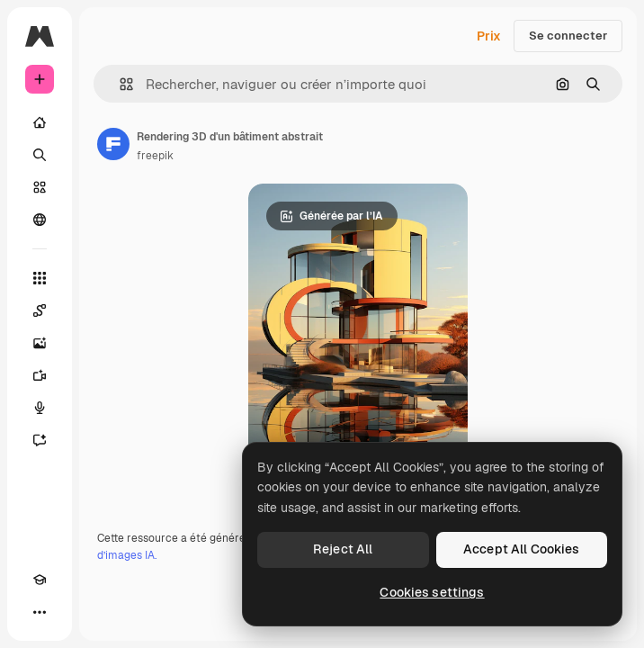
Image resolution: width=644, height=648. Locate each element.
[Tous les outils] (40, 278)
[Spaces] (40, 310)
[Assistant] (40, 440)
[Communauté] (40, 220)
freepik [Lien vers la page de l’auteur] (155, 156)
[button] (119, 84)
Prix (489, 36)
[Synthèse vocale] (40, 408)
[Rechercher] (40, 155)
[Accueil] (40, 122)
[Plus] (40, 612)
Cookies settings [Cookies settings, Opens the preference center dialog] (432, 592)
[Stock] (40, 187)
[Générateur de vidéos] (40, 375)
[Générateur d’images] (40, 343)
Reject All (343, 549)
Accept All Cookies (522, 549)
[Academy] (40, 580)
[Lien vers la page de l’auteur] (113, 144)
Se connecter (568, 36)
